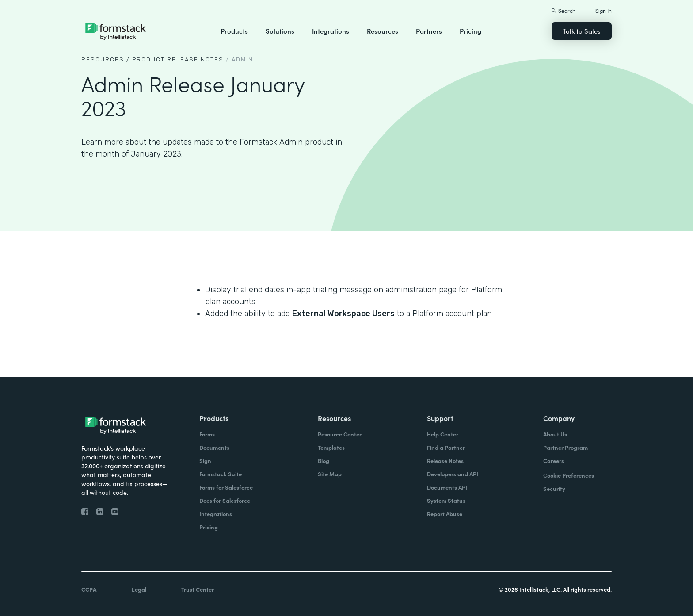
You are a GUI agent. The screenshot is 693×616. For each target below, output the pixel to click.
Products (234, 31)
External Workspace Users (343, 314)
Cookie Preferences (569, 475)
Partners (429, 31)
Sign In (604, 10)
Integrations (331, 31)
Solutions (280, 31)
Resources (383, 31)
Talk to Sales (582, 31)
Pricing (470, 31)
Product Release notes (178, 59)
